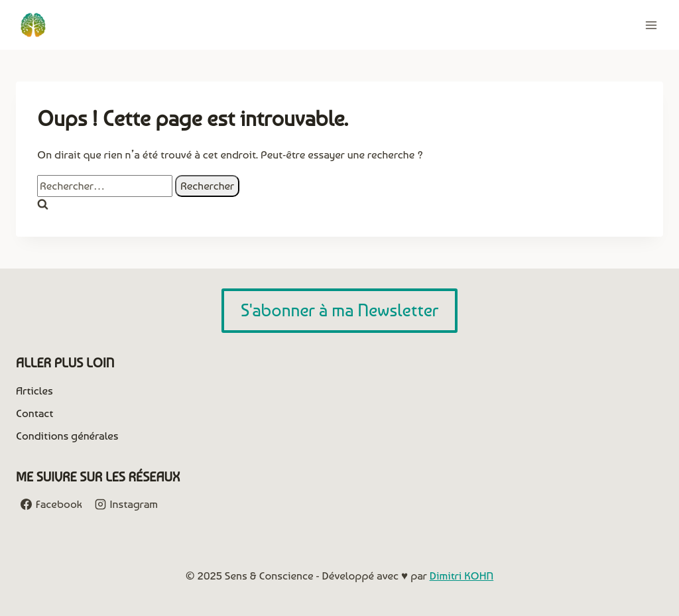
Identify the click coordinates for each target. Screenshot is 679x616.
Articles (34, 391)
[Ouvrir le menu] (651, 25)
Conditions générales (67, 436)
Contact (34, 413)
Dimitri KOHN (462, 576)
